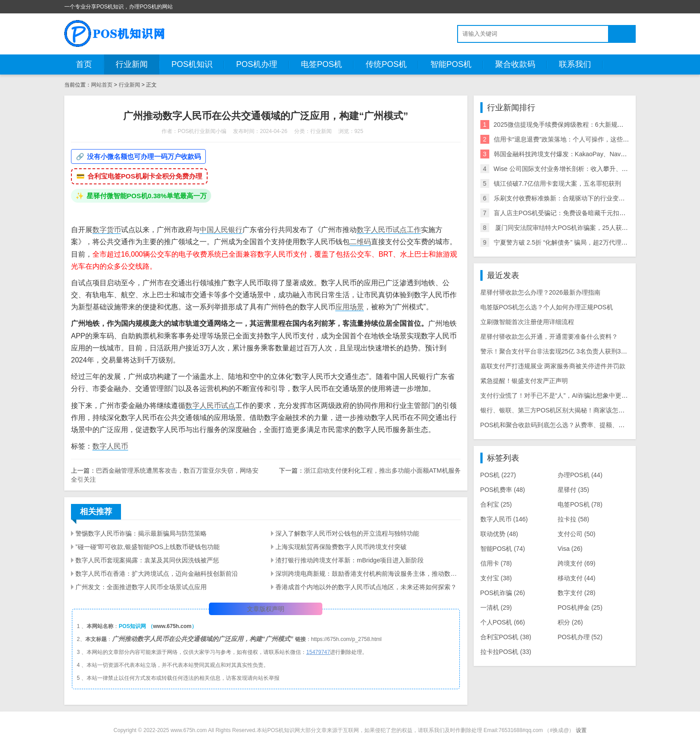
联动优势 (499, 534)
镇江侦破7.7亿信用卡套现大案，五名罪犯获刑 (557, 183)
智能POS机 (451, 64)
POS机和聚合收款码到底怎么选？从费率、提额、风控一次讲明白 (571, 425)
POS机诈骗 (503, 593)
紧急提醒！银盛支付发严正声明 (524, 381)
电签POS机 (321, 64)
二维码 (360, 242)
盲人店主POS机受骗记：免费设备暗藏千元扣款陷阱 (566, 213)
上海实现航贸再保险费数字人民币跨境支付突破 (341, 547)
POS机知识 (192, 64)
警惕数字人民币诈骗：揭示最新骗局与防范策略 (141, 533)
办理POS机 (580, 475)
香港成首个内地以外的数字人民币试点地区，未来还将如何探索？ (366, 587)
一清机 (496, 608)
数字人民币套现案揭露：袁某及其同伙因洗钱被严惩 (147, 560)
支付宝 (496, 578)
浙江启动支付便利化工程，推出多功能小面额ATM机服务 (382, 470)
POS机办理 (257, 64)
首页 (84, 64)
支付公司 (577, 534)
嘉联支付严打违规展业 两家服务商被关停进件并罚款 (553, 366)
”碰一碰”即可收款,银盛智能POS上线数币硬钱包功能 (148, 547)
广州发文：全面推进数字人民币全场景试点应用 (141, 587)
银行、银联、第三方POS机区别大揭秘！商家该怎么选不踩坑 (565, 410)
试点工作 (407, 230)
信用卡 (496, 563)
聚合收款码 (515, 64)
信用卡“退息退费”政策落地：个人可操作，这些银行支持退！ (577, 139)
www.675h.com (172, 626)
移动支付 (577, 578)
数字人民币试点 (210, 406)
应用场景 (350, 307)
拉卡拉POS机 (506, 652)
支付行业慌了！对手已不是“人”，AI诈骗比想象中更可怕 (557, 395)
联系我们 (575, 64)
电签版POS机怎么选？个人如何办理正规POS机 (547, 307)
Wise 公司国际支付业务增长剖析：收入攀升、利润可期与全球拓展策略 (592, 169)
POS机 (498, 475)
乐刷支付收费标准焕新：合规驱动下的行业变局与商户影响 (575, 198)
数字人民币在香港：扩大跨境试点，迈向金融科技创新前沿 (157, 574)
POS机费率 (503, 490)
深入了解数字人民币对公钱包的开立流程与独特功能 (347, 533)
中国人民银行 (221, 230)
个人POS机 (503, 622)
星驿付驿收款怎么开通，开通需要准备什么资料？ (549, 337)
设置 (581, 730)
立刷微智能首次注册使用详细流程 (527, 322)
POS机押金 (580, 608)
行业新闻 (132, 64)
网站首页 (102, 85)
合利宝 (496, 504)
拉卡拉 (573, 519)
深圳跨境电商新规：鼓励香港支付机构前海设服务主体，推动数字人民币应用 (368, 574)
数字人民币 (375, 230)
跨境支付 (577, 563)
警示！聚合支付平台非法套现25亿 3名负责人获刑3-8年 (556, 351)
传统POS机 (386, 64)
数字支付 (577, 593)
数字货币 (107, 230)
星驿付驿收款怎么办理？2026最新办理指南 (540, 292)
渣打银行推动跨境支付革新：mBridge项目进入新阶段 (350, 560)
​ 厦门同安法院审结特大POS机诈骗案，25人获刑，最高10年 (577, 228)
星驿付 (573, 490)
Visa (570, 549)
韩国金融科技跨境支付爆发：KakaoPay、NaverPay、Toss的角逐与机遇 (594, 154)
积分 (570, 622)
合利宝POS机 (506, 637)
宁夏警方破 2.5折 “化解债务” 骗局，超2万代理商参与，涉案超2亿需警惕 (594, 242)
